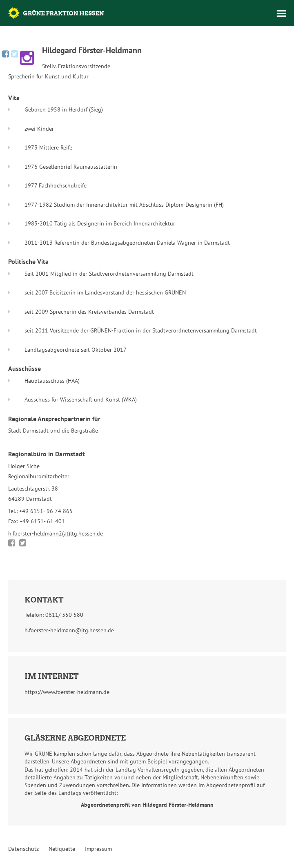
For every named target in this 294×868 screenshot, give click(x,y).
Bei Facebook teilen (12, 543)
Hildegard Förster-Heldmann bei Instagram (27, 58)
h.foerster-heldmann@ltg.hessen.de (69, 630)
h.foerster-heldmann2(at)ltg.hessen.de (56, 533)
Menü (281, 13)
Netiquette (62, 849)
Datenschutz (23, 849)
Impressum (98, 849)
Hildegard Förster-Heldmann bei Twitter (14, 54)
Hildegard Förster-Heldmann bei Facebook (6, 54)
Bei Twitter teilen (23, 543)
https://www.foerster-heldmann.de (67, 692)
